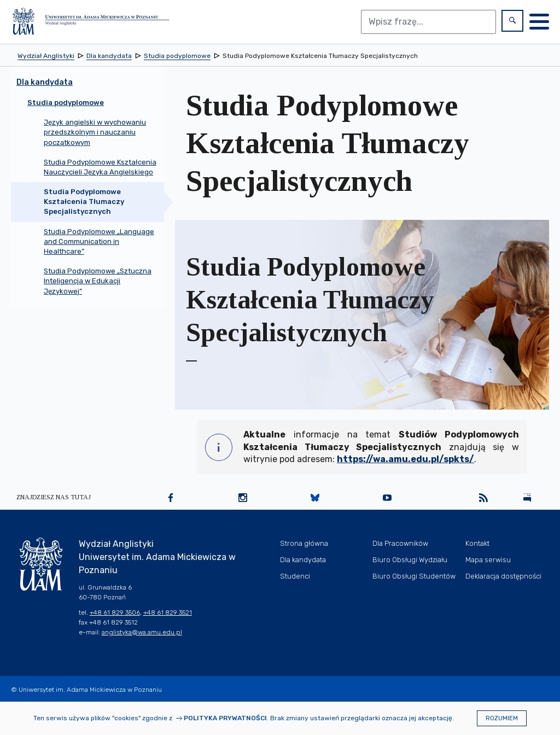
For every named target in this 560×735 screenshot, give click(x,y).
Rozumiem (502, 718)
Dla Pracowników (400, 543)
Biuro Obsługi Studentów (414, 576)
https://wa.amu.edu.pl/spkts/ (406, 459)
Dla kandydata (303, 560)
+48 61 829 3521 (168, 612)
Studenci (295, 576)
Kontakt (477, 543)
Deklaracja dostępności (503, 576)
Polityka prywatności (225, 718)
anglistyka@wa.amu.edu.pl (142, 632)
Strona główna (304, 543)
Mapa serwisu (488, 560)
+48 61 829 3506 (115, 612)
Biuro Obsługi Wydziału (410, 560)
